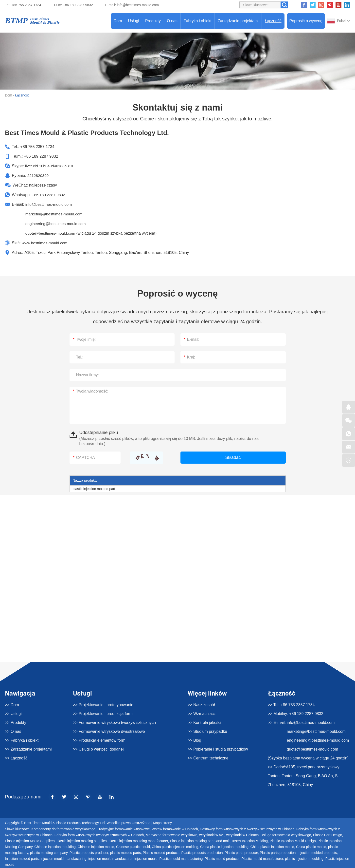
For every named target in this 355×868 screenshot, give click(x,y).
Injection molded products (317, 852)
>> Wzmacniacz (202, 713)
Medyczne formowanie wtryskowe (171, 835)
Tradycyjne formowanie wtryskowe (123, 829)
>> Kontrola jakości (204, 722)
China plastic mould (311, 847)
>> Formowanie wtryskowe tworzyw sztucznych (114, 722)
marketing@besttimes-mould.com (55, 214)
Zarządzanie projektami (238, 21)
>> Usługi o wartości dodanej (98, 749)
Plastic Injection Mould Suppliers (30, 841)
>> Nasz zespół (201, 705)
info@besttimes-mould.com (138, 5)
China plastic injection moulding (224, 847)
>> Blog (194, 740)
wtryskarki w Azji (212, 835)
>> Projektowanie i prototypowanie (103, 705)
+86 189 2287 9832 (49, 195)
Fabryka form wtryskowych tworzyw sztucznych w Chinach (99, 835)
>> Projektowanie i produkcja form (103, 713)
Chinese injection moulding (55, 847)
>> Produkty (16, 722)
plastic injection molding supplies (81, 841)
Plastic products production (202, 852)
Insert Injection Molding (250, 841)
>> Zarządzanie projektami (28, 749)
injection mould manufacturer (111, 858)
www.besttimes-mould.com (45, 243)
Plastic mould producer (222, 858)
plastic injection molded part (94, 489)
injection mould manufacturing (64, 858)
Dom (118, 21)
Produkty (153, 21)
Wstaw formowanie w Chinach (175, 829)
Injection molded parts (22, 858)
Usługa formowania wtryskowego (286, 835)
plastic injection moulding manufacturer (138, 841)
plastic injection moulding (304, 858)
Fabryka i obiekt (198, 21)
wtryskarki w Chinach (242, 835)
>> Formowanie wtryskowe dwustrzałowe (109, 731)
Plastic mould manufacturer (262, 858)
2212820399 (38, 176)
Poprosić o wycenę (306, 21)
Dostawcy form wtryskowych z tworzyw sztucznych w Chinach (247, 829)
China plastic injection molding (175, 847)
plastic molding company (49, 852)
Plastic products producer (89, 852)
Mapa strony (163, 823)
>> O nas (13, 731)
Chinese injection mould (96, 847)
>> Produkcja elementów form (99, 740)
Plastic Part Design (328, 835)
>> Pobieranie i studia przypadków (218, 749)
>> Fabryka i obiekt (22, 740)
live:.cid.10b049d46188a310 (50, 166)
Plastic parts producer (241, 852)
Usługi (133, 21)
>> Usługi (13, 713)
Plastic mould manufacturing (181, 858)
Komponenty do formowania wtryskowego (63, 829)
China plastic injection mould (272, 847)
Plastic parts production (278, 852)
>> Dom (12, 705)
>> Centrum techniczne (208, 758)
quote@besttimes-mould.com (51, 233)
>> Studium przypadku (207, 731)
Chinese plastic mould (133, 847)
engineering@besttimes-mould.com (56, 224)
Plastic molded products (161, 852)
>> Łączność (16, 758)
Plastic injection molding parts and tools (200, 841)
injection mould (146, 858)
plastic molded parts (126, 852)
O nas (172, 21)
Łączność (273, 21)
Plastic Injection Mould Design (293, 841)
